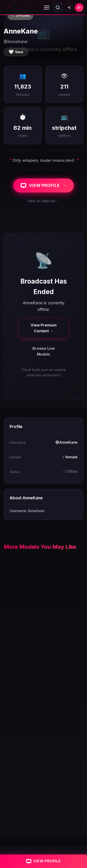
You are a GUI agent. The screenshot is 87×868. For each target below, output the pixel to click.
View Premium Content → (44, 328)
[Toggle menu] (47, 7)
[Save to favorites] (16, 52)
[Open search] (58, 7)
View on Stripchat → (43, 201)
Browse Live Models (44, 351)
